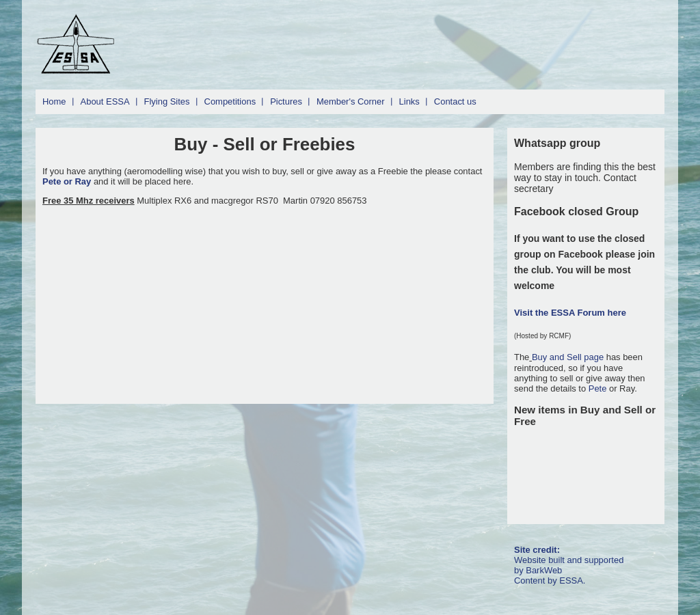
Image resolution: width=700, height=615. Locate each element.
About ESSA (105, 101)
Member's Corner (351, 101)
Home (54, 101)
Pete (598, 388)
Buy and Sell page (569, 357)
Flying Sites (167, 101)
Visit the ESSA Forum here (570, 313)
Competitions (230, 101)
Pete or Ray (68, 181)
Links (409, 101)
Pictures (286, 101)
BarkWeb (544, 570)
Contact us (455, 101)
